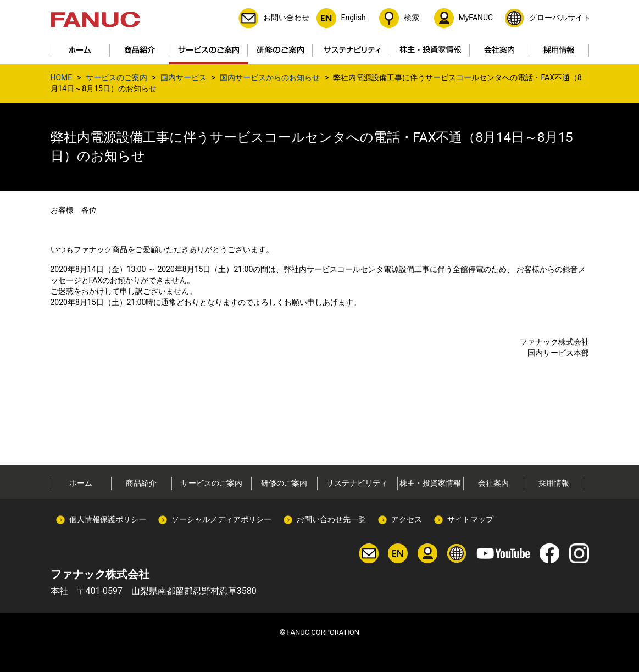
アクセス (407, 519)
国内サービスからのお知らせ (270, 77)
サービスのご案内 (116, 77)
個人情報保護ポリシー (108, 519)
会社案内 (493, 483)
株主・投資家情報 (430, 483)
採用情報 (554, 483)
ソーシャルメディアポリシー (221, 519)
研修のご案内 (284, 483)
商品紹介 (141, 483)
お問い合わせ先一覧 (331, 519)
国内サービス (184, 77)
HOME (62, 77)
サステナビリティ (357, 483)
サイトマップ (470, 519)
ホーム (81, 483)
